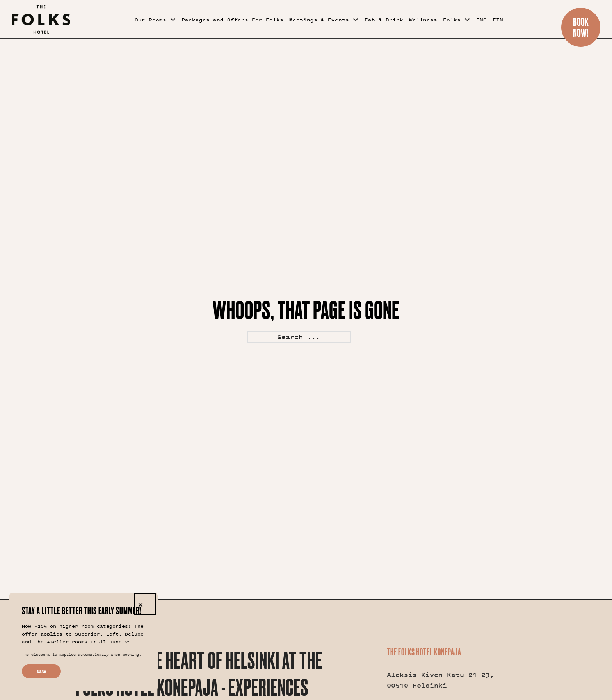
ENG (481, 20)
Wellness (423, 20)
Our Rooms (150, 20)
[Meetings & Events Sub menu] (356, 20)
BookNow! (581, 27)
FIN (498, 20)
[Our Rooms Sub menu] (173, 20)
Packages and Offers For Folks (232, 20)
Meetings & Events (319, 20)
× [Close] (141, 604)
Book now (41, 671)
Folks (452, 20)
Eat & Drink (384, 20)
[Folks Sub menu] (467, 20)
